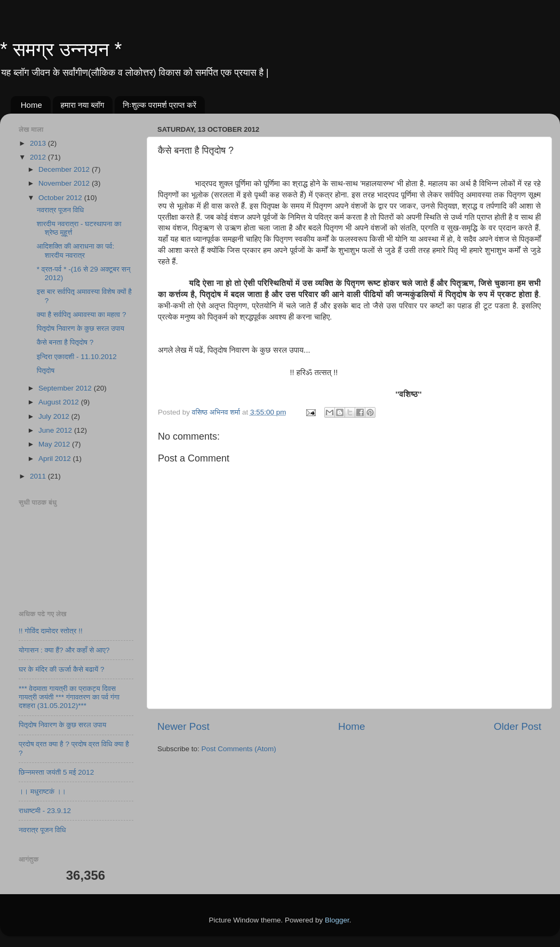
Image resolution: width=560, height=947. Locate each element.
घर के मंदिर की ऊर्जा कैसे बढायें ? (62, 669)
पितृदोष (46, 371)
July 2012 (55, 416)
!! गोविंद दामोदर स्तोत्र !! (51, 631)
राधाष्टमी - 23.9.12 (45, 811)
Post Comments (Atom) (239, 749)
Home (31, 105)
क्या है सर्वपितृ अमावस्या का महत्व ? (82, 315)
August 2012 (60, 402)
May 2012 (55, 444)
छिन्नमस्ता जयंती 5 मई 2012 (56, 772)
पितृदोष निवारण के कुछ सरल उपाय (81, 328)
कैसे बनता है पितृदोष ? (65, 342)
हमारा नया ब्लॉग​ (83, 105)
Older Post (518, 726)
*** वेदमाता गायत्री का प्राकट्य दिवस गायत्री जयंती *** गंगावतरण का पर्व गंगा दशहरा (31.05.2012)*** (69, 697)
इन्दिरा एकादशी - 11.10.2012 (77, 357)
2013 (39, 143)
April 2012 (56, 459)
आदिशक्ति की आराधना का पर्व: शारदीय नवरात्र (76, 250)
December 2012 (65, 169)
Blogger (337, 920)
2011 (39, 476)
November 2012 (65, 183)
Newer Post (183, 726)
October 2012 (61, 198)
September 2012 (66, 388)
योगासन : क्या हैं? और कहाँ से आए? (64, 650)
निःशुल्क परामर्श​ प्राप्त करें (159, 105)
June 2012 (56, 430)
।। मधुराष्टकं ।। (42, 791)
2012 (39, 157)
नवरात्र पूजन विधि (61, 210)
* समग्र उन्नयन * (61, 49)
